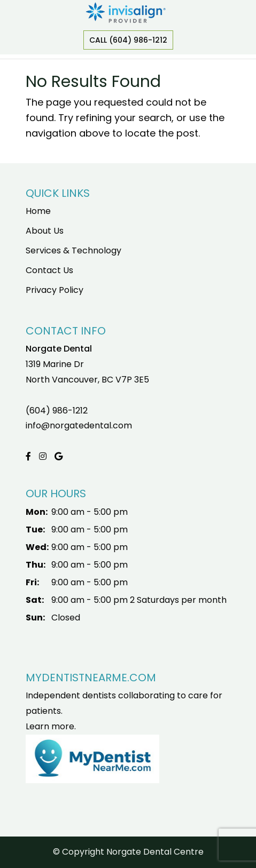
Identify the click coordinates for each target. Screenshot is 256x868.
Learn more (50, 726)
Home (38, 211)
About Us (45, 231)
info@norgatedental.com (79, 425)
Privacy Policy (55, 290)
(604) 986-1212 (57, 411)
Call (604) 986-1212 (128, 40)
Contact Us (49, 270)
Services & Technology (73, 250)
